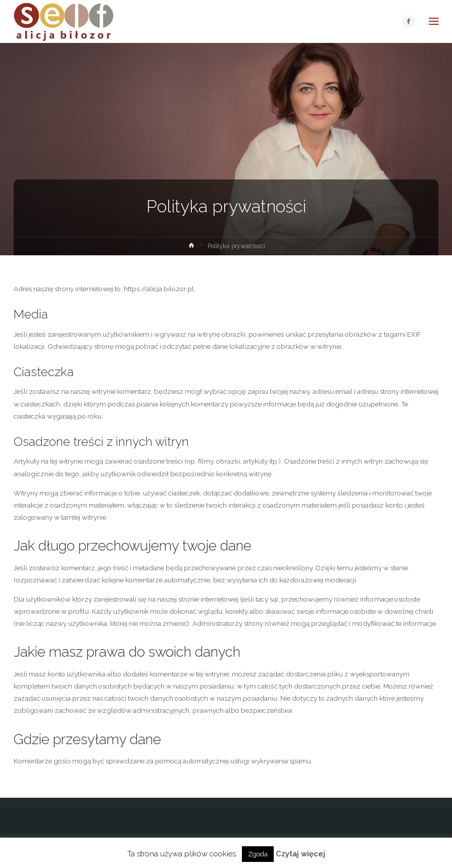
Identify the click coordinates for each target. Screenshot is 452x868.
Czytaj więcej (300, 854)
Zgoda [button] (258, 854)
